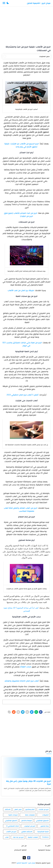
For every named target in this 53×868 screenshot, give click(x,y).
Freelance (45, 837)
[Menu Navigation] (4, 3)
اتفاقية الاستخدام (20, 850)
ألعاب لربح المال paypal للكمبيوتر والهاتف (22, 681)
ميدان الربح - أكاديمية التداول (39, 3)
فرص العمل (18, 809)
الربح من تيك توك (18, 837)
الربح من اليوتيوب (30, 826)
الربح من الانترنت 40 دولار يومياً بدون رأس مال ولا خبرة (29, 782)
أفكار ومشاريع (30, 809)
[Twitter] (32, 712)
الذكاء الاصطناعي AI (13, 826)
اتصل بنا (48, 846)
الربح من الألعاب (11, 832)
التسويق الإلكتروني (42, 820)
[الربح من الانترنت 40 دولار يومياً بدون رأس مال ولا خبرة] (27, 768)
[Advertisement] (27, 25)
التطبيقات (45, 815)
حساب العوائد (26, 667)
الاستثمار (8, 809)
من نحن (24, 846)
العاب (7, 837)
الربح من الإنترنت (44, 809)
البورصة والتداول (27, 820)
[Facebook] (41, 712)
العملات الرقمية (33, 837)
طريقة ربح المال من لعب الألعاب (21, 290)
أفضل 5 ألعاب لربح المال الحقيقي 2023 (23, 395)
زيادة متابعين (45, 826)
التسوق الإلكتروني (11, 820)
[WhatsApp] (36, 712)
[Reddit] (14, 712)
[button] (8, 3)
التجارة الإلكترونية (43, 832)
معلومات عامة (30, 815)
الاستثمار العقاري (27, 832)
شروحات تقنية (13, 815)
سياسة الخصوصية (44, 850)
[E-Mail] (27, 712)
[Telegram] (23, 712)
